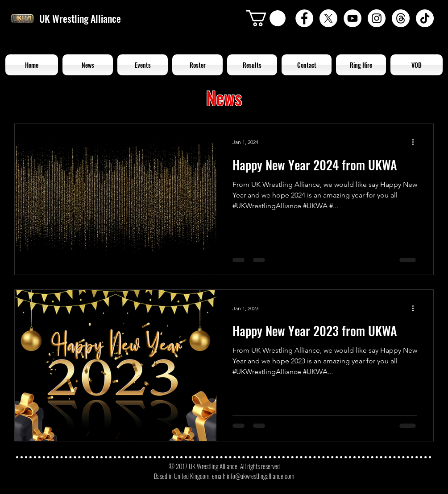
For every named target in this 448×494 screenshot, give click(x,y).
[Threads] (401, 18)
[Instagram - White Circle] (377, 18)
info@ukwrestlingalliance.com (260, 476)
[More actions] (416, 142)
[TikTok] (425, 18)
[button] (266, 18)
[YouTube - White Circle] (353, 18)
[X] (328, 18)
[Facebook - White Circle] (304, 18)
